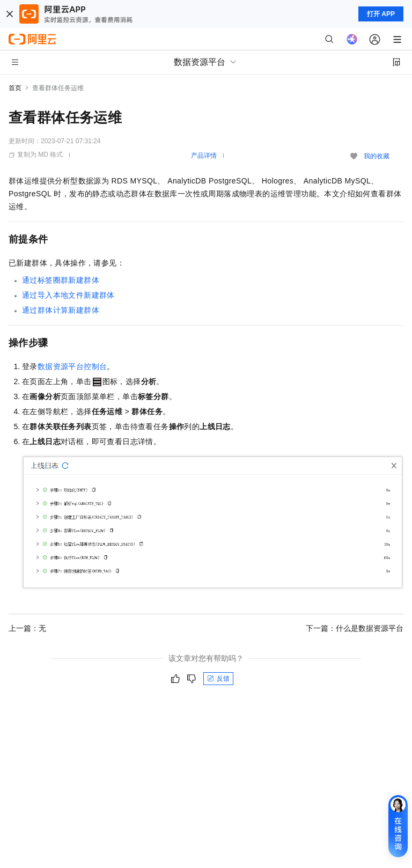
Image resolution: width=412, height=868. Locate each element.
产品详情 (204, 156)
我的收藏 (377, 156)
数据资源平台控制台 (72, 366)
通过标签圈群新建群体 (61, 280)
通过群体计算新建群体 (61, 310)
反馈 (218, 679)
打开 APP (381, 14)
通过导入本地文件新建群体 (68, 295)
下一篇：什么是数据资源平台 (355, 628)
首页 (15, 88)
